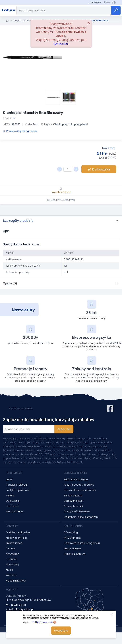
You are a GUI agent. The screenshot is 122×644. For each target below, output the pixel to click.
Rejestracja (110, 2)
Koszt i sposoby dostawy (79, 485)
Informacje (14, 473)
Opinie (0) (10, 283)
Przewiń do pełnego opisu (20, 131)
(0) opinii (9, 118)
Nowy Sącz (12, 554)
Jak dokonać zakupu (76, 479)
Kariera (10, 495)
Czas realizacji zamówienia (80, 490)
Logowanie (95, 2)
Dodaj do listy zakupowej (61, 200)
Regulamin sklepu (16, 485)
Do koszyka (99, 169)
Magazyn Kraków (16, 581)
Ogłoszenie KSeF (74, 501)
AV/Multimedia (72, 538)
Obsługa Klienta (75, 473)
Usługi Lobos (73, 526)
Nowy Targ (12, 564)
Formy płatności (73, 506)
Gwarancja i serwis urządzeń (81, 517)
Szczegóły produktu (18, 221)
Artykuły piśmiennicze (25, 21)
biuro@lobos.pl (24, 609)
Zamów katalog (73, 495)
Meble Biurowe (73, 548)
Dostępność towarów (77, 511)
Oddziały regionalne (18, 532)
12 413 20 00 (18, 605)
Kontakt (12, 526)
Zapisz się (64, 429)
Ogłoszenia (13, 501)
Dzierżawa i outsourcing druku (82, 543)
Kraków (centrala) (16, 538)
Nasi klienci (12, 506)
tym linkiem (61, 44)
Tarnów (10, 548)
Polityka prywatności (43, 622)
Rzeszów (11, 559)
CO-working (71, 532)
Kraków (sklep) (15, 543)
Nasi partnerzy (15, 511)
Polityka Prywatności (18, 490)
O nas (9, 479)
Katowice (11, 575)
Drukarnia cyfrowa (74, 554)
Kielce (9, 570)
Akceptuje (61, 630)
